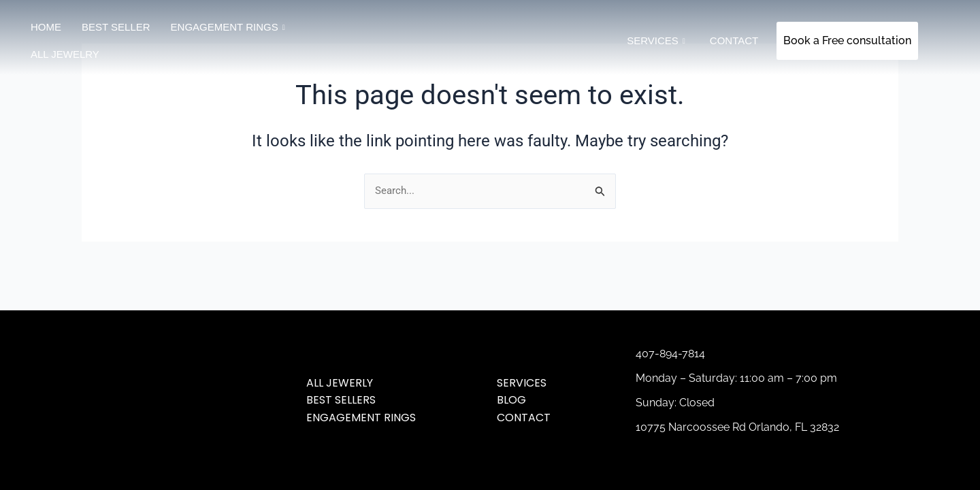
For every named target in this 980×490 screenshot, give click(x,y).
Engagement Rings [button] (228, 27)
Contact (734, 40)
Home (46, 27)
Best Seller (116, 27)
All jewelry (65, 54)
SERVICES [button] (656, 41)
